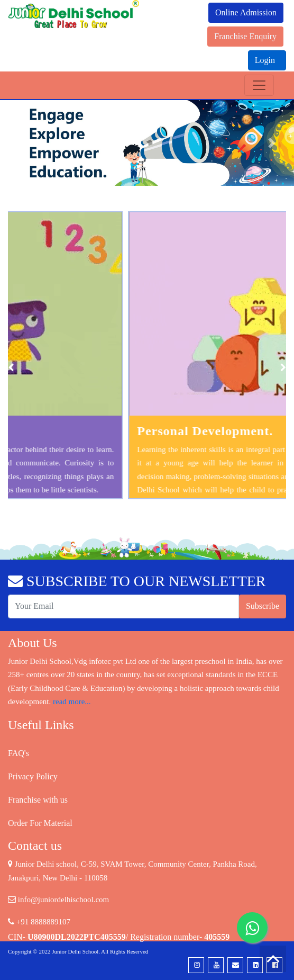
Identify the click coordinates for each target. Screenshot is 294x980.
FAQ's (19, 753)
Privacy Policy (33, 776)
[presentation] (11, 368)
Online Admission (246, 12)
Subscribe (263, 606)
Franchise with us (38, 800)
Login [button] (266, 60)
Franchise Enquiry (245, 36)
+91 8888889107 (39, 922)
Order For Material (40, 823)
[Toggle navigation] (259, 85)
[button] (22, 143)
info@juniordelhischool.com (58, 900)
